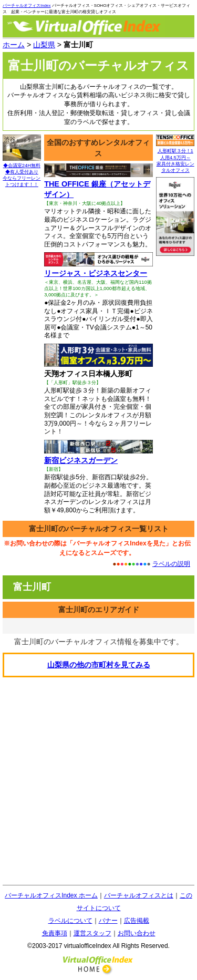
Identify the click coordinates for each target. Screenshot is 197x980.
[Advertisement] (98, 781)
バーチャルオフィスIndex (27, 6)
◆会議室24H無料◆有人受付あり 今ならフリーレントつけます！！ (22, 173)
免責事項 (55, 933)
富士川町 (32, 587)
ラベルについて (70, 921)
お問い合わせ (137, 933)
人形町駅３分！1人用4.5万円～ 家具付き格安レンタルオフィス (175, 158)
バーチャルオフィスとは (139, 895)
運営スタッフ (92, 933)
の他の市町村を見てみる (99, 665)
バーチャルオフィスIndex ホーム (51, 895)
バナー (108, 921)
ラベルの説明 (171, 564)
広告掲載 (137, 921)
